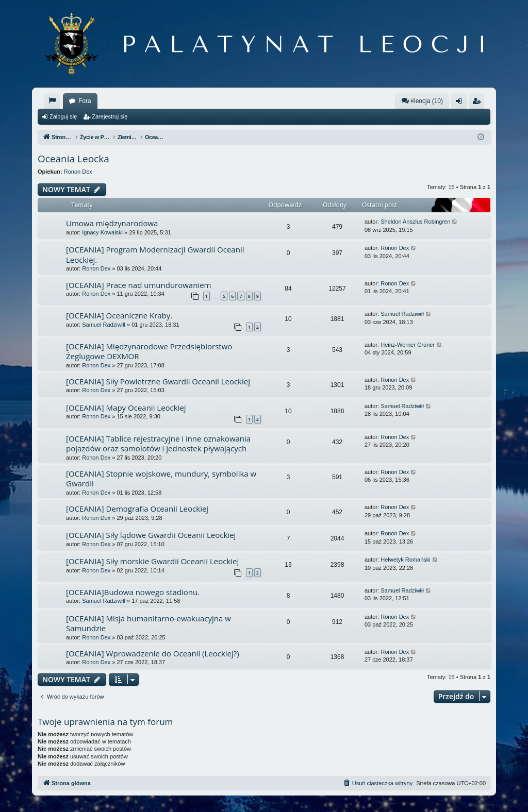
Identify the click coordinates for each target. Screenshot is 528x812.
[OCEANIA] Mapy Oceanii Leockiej (126, 408)
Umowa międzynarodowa (112, 223)
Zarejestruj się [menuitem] (478, 103)
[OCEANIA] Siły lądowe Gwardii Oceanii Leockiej (151, 535)
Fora (85, 101)
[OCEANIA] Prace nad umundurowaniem (138, 285)
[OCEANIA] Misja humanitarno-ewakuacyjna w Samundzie (148, 623)
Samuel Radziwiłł (104, 325)
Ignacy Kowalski (102, 232)
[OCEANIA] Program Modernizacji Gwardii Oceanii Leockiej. (155, 254)
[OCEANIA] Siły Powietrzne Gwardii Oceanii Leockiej (158, 381)
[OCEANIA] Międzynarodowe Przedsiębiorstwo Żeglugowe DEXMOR (149, 351)
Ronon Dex (78, 172)
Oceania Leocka (73, 159)
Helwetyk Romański (406, 560)
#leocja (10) (422, 101)
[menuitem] (52, 101)
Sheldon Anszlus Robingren (415, 222)
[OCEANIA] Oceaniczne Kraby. (119, 315)
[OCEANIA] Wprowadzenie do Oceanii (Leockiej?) (153, 653)
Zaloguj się (63, 116)
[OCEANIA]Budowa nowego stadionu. (133, 592)
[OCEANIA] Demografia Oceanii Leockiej (137, 509)
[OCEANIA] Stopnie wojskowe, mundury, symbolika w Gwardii (161, 478)
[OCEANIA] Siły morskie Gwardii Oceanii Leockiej (152, 561)
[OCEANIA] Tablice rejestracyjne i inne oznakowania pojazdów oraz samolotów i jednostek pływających (158, 443)
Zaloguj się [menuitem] (461, 103)
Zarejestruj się (110, 116)
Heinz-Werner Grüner (408, 345)
